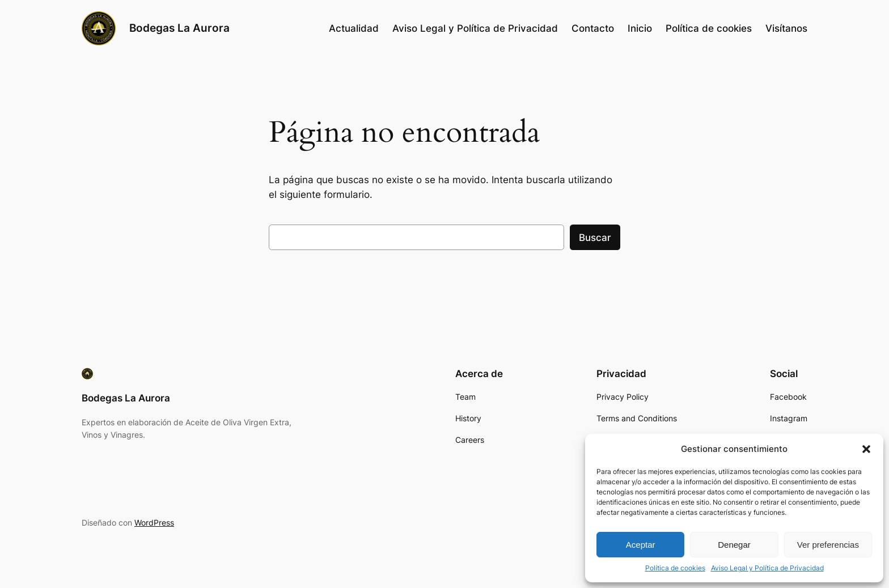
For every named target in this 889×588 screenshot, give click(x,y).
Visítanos (786, 28)
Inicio (640, 28)
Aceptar (641, 545)
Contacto (593, 28)
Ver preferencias (828, 545)
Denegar (734, 545)
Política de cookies (675, 568)
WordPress (154, 523)
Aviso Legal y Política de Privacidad (767, 568)
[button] (866, 449)
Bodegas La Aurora (179, 28)
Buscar (595, 238)
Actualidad (354, 28)
